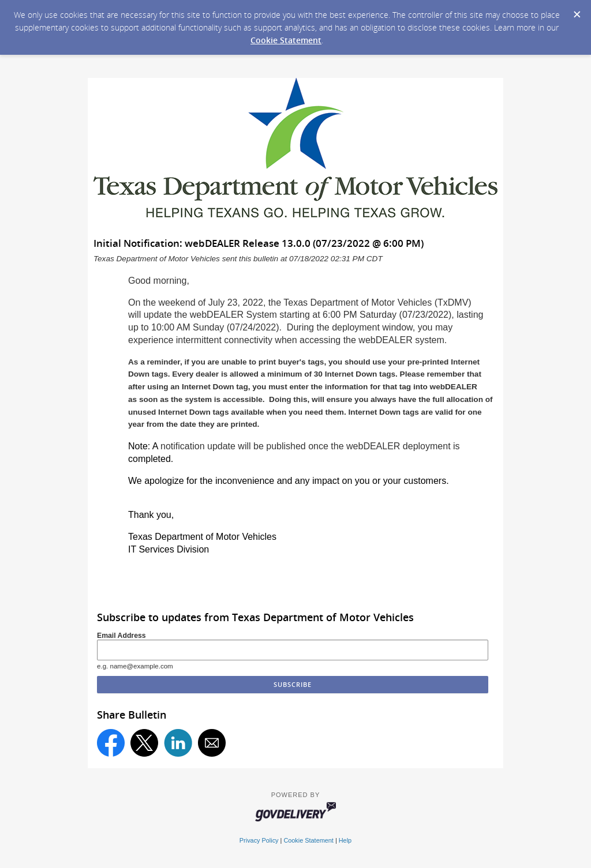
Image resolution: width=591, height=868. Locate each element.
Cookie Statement (286, 40)
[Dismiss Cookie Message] (577, 11)
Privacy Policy (259, 840)
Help (345, 840)
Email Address (121, 636)
